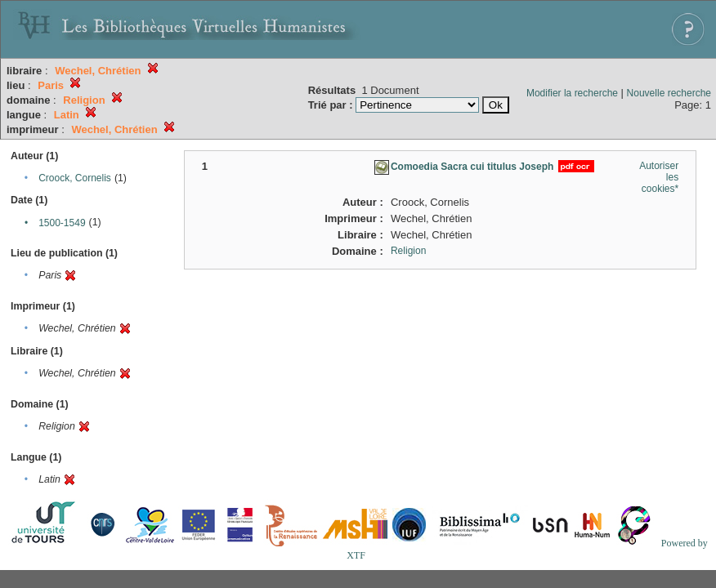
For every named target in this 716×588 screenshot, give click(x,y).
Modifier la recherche (572, 93)
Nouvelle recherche (669, 93)
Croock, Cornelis (75, 178)
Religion (408, 251)
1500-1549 (62, 223)
